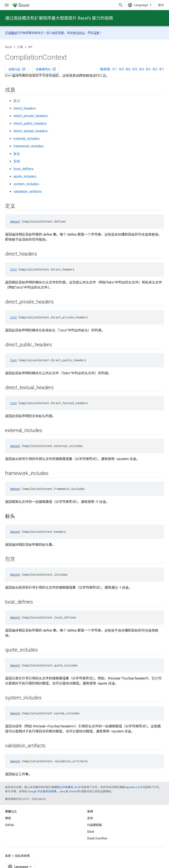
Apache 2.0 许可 (135, 787)
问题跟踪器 (94, 825)
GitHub (9, 825)
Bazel (8, 47)
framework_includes (29, 146)
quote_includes (25, 176)
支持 (90, 818)
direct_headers (25, 108)
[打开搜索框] (121, 5)
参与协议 (79, 33)
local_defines (23, 169)
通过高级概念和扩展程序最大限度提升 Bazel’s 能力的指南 (59, 18)
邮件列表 (58, 33)
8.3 (148, 69)
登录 (161, 5)
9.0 (121, 69)
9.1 (115, 69)
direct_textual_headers (31, 131)
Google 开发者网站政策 (42, 791)
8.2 (155, 69)
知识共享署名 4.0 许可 (70, 787)
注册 (96, 33)
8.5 (135, 69)
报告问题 (17, 69)
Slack (91, 832)
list (13, 269)
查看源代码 (46, 69)
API (30, 47)
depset (15, 221)
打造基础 (11, 33)
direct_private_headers (31, 116)
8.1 (162, 69)
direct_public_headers (30, 123)
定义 (17, 101)
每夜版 (105, 69)
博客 (8, 818)
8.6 (128, 69)
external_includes (27, 139)
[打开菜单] (7, 5)
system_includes (26, 184)
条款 (8, 856)
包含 (17, 161)
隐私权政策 (22, 856)
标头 (17, 154)
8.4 (142, 69)
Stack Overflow (97, 838)
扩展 (20, 47)
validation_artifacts (28, 192)
